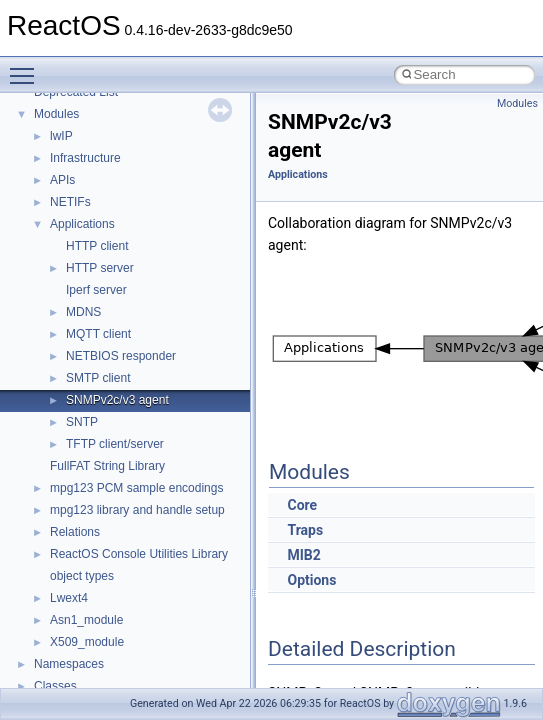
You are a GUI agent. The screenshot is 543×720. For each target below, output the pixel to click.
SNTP (82, 422)
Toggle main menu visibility (27, 67)
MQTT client (98, 334)
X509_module (87, 642)
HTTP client (97, 246)
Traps (305, 530)
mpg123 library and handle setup (137, 510)
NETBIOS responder (121, 356)
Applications (82, 224)
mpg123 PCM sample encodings (136, 488)
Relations (75, 532)
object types (82, 576)
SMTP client (98, 378)
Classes (55, 686)
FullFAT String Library (107, 466)
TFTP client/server (115, 444)
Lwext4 (69, 598)
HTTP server (100, 268)
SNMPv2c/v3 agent (117, 400)
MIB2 (303, 555)
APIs (62, 180)
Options (311, 580)
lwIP (61, 136)
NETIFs (70, 202)
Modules (56, 114)
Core (302, 505)
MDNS (83, 312)
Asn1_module (86, 620)
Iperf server (96, 290)
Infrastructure (85, 158)
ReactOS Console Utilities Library (139, 554)
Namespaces (69, 664)
